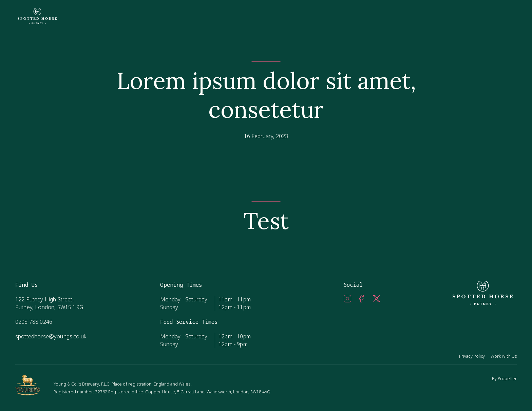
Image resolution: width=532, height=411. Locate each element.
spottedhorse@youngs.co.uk (51, 336)
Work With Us (504, 356)
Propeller (507, 379)
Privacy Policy (472, 356)
